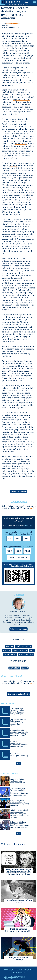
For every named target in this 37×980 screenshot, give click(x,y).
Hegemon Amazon (21, 100)
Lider (15, 114)
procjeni (13, 166)
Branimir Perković (14, 24)
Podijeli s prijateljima (19, 492)
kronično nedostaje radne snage (17, 432)
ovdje (32, 508)
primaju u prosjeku (21, 303)
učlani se (29, 526)
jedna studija (21, 144)
